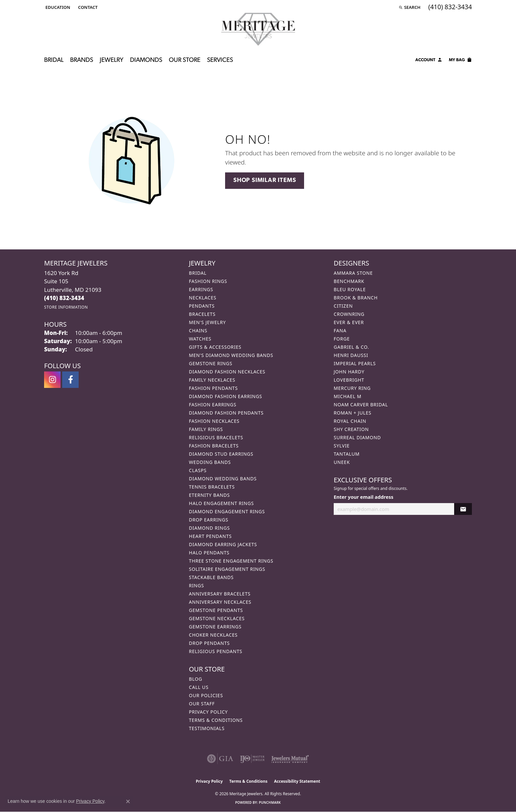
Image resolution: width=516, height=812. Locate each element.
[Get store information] (66, 307)
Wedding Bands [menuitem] (210, 462)
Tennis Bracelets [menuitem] (212, 487)
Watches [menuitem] (200, 339)
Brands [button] (82, 60)
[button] (57, 7)
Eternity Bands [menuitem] (209, 495)
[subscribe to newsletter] (463, 509)
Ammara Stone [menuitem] (353, 273)
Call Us (199, 687)
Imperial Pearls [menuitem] (355, 363)
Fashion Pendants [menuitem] (213, 388)
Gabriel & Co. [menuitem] (351, 347)
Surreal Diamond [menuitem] (357, 437)
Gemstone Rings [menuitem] (211, 363)
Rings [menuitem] (196, 585)
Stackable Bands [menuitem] (211, 577)
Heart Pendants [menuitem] (210, 536)
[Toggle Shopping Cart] (460, 61)
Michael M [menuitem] (348, 396)
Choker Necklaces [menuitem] (213, 635)
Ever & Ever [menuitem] (349, 322)
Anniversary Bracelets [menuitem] (220, 594)
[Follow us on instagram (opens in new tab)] (52, 380)
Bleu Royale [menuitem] (350, 289)
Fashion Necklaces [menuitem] (214, 421)
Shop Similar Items (265, 180)
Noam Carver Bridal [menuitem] (361, 405)
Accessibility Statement (297, 781)
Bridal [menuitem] (198, 273)
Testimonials (207, 728)
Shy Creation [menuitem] (351, 429)
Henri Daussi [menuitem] (351, 355)
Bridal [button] (54, 60)
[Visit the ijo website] (252, 759)
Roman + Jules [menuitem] (352, 413)
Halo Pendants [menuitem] (209, 553)
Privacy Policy (208, 712)
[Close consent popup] (128, 801)
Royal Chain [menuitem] (350, 421)
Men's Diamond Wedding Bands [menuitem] (231, 355)
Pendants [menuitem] (202, 306)
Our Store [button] (185, 60)
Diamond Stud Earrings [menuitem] (221, 454)
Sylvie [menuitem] (342, 446)
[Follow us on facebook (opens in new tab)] (70, 380)
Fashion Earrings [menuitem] (213, 405)
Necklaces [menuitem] (203, 298)
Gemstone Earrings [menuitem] (215, 627)
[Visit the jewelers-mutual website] (290, 759)
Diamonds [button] (146, 60)
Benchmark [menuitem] (349, 281)
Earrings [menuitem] (201, 289)
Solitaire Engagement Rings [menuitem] (227, 569)
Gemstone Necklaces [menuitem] (217, 618)
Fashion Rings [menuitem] (208, 281)
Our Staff (202, 704)
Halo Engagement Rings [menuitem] (221, 503)
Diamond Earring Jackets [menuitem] (223, 544)
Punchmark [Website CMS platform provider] (270, 802)
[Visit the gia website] (220, 759)
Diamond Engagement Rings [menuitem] (227, 511)
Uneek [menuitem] (342, 462)
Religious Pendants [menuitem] (216, 651)
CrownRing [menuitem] (349, 314)
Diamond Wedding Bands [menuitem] (223, 479)
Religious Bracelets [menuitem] (216, 437)
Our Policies (206, 695)
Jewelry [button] (112, 60)
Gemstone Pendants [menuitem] (216, 610)
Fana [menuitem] (340, 330)
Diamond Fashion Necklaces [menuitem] (227, 372)
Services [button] (220, 60)
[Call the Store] (64, 298)
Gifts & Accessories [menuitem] (215, 347)
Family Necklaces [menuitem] (212, 380)
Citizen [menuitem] (343, 306)
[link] (87, 7)
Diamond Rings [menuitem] (209, 528)
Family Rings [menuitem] (206, 429)
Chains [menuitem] (198, 330)
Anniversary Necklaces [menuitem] (220, 602)
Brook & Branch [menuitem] (356, 298)
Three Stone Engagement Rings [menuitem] (231, 561)
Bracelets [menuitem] (202, 314)
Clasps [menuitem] (198, 470)
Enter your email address (363, 497)
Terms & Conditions (216, 720)
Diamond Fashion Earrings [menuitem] (226, 396)
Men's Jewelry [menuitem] (207, 322)
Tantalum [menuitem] (347, 454)
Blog (195, 679)
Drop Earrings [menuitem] (209, 520)
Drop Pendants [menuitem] (209, 643)
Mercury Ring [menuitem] (352, 388)
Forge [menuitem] (342, 339)
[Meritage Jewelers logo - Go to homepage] (258, 29)
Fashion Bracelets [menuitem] (214, 446)
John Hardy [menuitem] (349, 372)
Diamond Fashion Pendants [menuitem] (226, 413)
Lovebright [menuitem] (349, 380)
